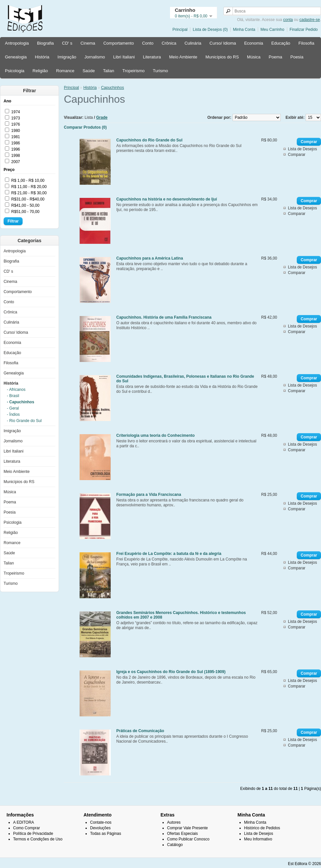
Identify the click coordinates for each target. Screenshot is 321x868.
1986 (16, 143)
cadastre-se (310, 20)
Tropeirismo (133, 71)
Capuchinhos (112, 88)
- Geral (13, 408)
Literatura (152, 57)
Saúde (89, 71)
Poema (275, 57)
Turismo (160, 71)
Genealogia (16, 57)
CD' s (67, 43)
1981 (16, 137)
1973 (16, 118)
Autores (174, 822)
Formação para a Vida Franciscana (149, 495)
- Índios (13, 414)
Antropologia (17, 43)
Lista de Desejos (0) (210, 30)
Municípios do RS (222, 57)
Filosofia (306, 43)
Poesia (297, 57)
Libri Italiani (124, 57)
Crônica (169, 43)
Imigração (67, 57)
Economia (254, 43)
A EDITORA (24, 822)
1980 (16, 131)
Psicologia (15, 71)
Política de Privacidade (33, 834)
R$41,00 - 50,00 (25, 205)
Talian (108, 71)
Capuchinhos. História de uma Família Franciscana (164, 317)
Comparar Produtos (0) (85, 127)
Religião (40, 71)
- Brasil (13, 396)
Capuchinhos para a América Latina (150, 258)
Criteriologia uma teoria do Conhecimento (155, 435)
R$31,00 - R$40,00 (28, 199)
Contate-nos (101, 822)
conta (288, 20)
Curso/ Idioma (223, 43)
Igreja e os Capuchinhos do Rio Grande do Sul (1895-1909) (171, 672)
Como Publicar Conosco (188, 839)
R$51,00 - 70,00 (25, 212)
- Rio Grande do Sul (24, 421)
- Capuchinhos (20, 402)
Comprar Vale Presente (188, 828)
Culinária (193, 43)
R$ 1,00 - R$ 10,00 (28, 180)
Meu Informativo (258, 839)
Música (254, 57)
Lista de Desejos (302, 149)
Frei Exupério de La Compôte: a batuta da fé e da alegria (169, 554)
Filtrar (13, 221)
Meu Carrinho (272, 30)
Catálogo (175, 845)
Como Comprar (27, 828)
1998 (16, 156)
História (42, 57)
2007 (16, 162)
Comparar (297, 155)
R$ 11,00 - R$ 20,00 (29, 187)
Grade (102, 117)
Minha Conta (244, 30)
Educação (281, 43)
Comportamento (118, 43)
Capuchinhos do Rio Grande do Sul (149, 140)
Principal (180, 30)
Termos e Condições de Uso (38, 839)
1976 (16, 124)
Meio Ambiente (183, 57)
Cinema (88, 43)
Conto (148, 43)
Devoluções (100, 828)
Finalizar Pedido (304, 30)
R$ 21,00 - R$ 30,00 (29, 193)
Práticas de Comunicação (140, 731)
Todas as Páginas (106, 834)
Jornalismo (95, 57)
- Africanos (16, 390)
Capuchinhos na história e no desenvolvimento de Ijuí (167, 199)
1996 (16, 149)
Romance (65, 71)
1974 (16, 112)
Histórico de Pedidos (262, 828)
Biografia (45, 43)
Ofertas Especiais (182, 834)
